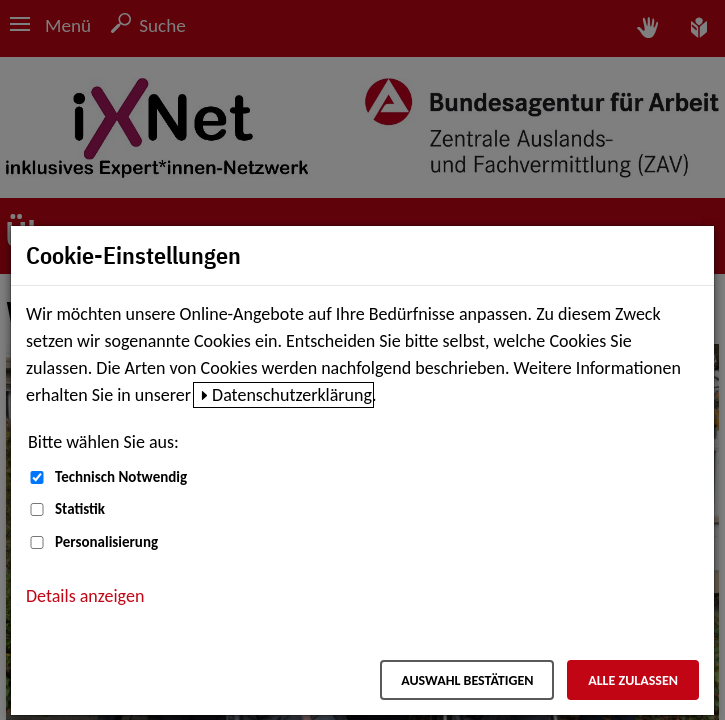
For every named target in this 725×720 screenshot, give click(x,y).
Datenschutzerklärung (292, 395)
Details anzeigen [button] (85, 596)
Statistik (80, 509)
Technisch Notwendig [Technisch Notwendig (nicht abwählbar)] (121, 477)
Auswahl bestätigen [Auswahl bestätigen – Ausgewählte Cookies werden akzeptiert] (467, 680)
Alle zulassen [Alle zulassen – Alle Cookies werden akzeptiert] (633, 680)
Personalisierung (106, 542)
